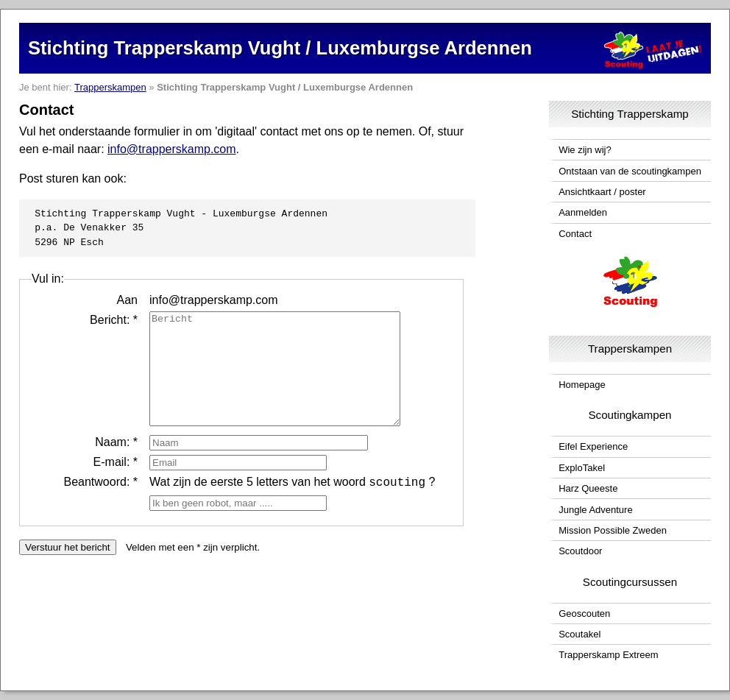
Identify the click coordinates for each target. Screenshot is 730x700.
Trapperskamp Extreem (608, 655)
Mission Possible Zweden (613, 530)
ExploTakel (582, 468)
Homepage (582, 385)
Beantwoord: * (100, 504)
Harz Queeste (588, 488)
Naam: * (116, 464)
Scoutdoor (580, 551)
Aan (127, 300)
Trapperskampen (110, 87)
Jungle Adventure (595, 510)
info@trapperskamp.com (172, 149)
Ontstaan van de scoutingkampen (630, 171)
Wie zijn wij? (585, 150)
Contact (575, 234)
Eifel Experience (593, 446)
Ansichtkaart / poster (602, 192)
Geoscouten (584, 614)
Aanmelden (583, 212)
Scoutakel (580, 634)
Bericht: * (114, 320)
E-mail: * (116, 484)
